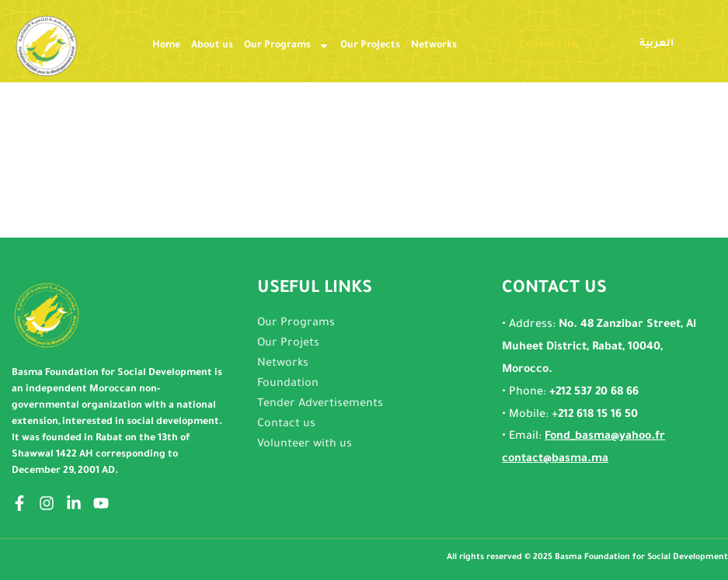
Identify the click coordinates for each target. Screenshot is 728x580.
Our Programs (287, 46)
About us (212, 46)
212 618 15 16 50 (598, 415)
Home (166, 46)
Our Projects (370, 46)
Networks (434, 46)
